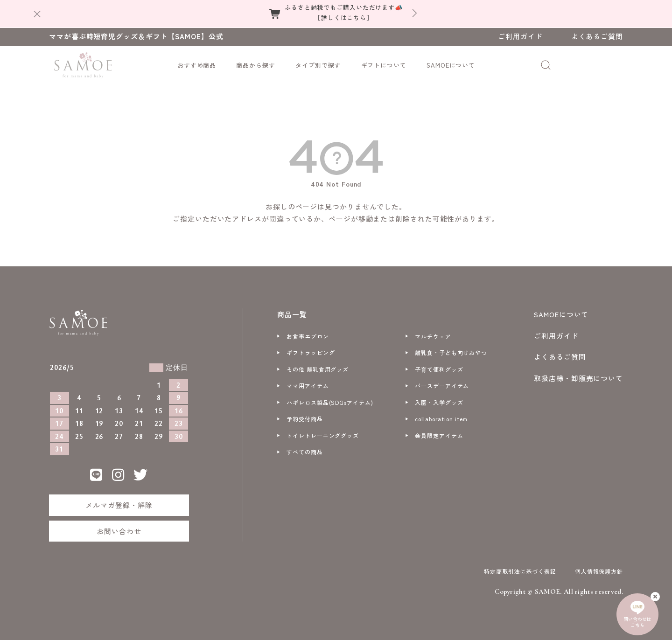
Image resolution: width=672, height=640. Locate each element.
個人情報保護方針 (599, 571)
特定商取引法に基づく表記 (520, 571)
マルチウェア (433, 336)
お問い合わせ (119, 531)
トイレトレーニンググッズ (323, 435)
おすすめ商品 (197, 65)
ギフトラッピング (311, 352)
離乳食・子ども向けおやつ (451, 352)
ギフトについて (384, 65)
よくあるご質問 (597, 36)
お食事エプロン (308, 336)
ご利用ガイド (520, 36)
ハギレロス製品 (330, 402)
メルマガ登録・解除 (119, 505)
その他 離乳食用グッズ (318, 369)
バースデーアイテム (442, 386)
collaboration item (441, 419)
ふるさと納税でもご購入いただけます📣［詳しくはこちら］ (344, 12)
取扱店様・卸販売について (578, 378)
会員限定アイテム (439, 435)
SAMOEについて (451, 65)
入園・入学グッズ (439, 402)
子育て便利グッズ (439, 369)
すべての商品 (304, 452)
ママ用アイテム (308, 386)
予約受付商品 (304, 419)
